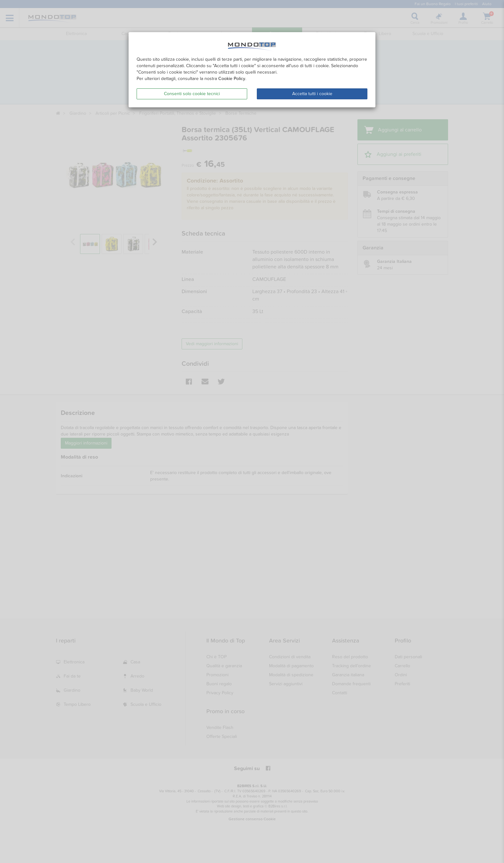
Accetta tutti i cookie (312, 94)
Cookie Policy (232, 79)
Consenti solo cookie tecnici (192, 94)
